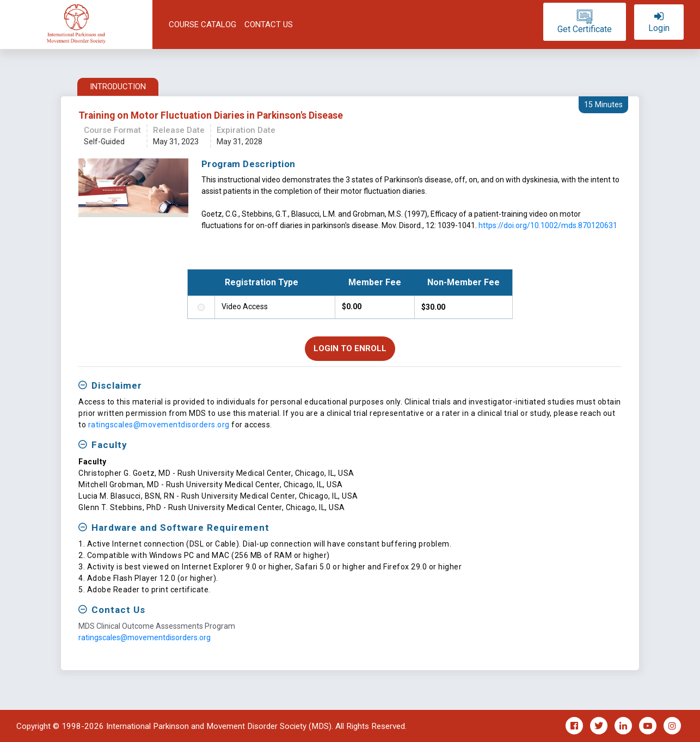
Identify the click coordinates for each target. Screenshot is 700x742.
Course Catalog (202, 24)
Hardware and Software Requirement (180, 528)
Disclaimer (117, 385)
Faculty (109, 445)
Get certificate (585, 29)
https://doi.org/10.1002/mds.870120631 (548, 225)
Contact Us (269, 24)
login (659, 28)
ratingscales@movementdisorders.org (159, 425)
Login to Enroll (350, 348)
